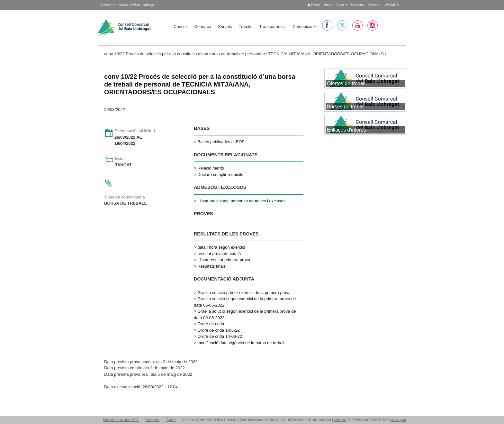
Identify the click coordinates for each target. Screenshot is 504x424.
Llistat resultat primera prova (224, 260)
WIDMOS (391, 5)
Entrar (314, 5)
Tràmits (245, 27)
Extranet (374, 5)
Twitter (171, 420)
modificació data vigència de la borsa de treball (241, 343)
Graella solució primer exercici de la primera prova (244, 293)
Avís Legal (398, 420)
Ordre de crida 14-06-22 (220, 336)
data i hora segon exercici (221, 247)
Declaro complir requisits (220, 175)
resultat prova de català (219, 254)
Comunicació (305, 27)
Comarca (203, 27)
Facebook (152, 420)
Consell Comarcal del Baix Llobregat (128, 5)
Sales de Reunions (349, 5)
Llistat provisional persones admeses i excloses (241, 201)
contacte (340, 420)
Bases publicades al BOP (221, 142)
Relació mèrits (211, 168)
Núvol (328, 5)
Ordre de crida (211, 324)
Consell (180, 27)
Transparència (272, 27)
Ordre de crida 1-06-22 (219, 330)
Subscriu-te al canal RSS (121, 420)
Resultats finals (212, 266)
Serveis (225, 27)
